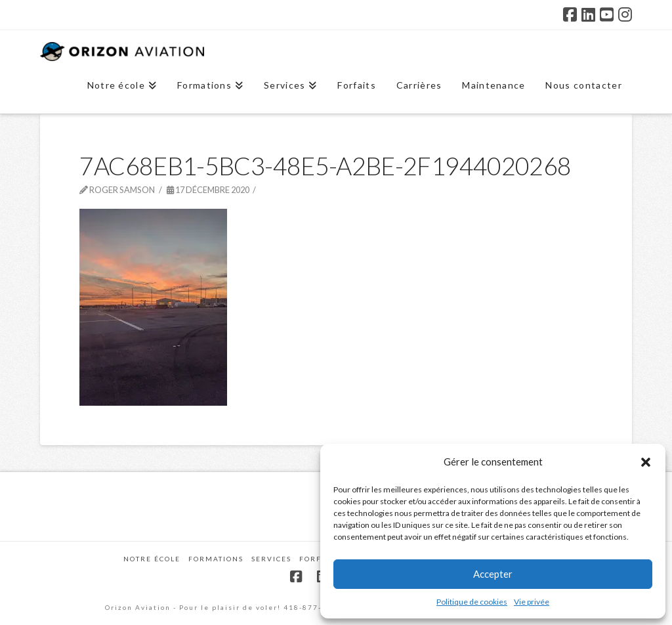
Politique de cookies (472, 602)
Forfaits (319, 559)
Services (271, 559)
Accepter (493, 574)
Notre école (152, 559)
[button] (646, 462)
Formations (216, 559)
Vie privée (532, 602)
